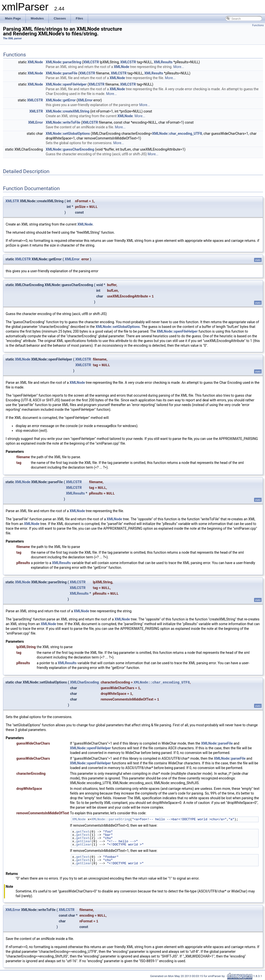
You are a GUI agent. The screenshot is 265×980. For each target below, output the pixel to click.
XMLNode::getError (61, 100)
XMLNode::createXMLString (68, 111)
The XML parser (12, 38)
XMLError (85, 100)
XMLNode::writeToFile (63, 122)
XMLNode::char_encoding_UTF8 (177, 134)
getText (83, 832)
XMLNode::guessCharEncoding (70, 149)
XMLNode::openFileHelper (66, 84)
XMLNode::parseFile (62, 73)
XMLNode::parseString (63, 62)
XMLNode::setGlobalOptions (68, 134)
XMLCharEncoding (84, 682)
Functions (258, 25)
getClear (84, 841)
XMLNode (35, 62)
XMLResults (163, 62)
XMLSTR (36, 111)
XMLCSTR (91, 62)
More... (179, 67)
